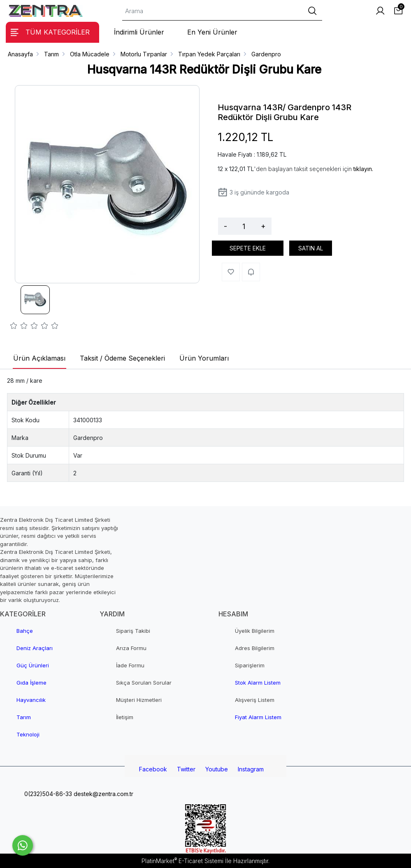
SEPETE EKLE (248, 248)
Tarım (24, 717)
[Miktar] (244, 226)
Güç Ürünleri (33, 665)
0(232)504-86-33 (47, 794)
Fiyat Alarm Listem (258, 717)
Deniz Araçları (35, 648)
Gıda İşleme (31, 683)
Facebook (153, 769)
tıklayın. (363, 169)
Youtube (217, 769)
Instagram (251, 769)
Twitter (186, 769)
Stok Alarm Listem (258, 683)
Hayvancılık (31, 700)
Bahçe (25, 631)
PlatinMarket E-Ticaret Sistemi (182, 861)
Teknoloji (28, 734)
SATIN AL (311, 248)
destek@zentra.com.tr (103, 794)
